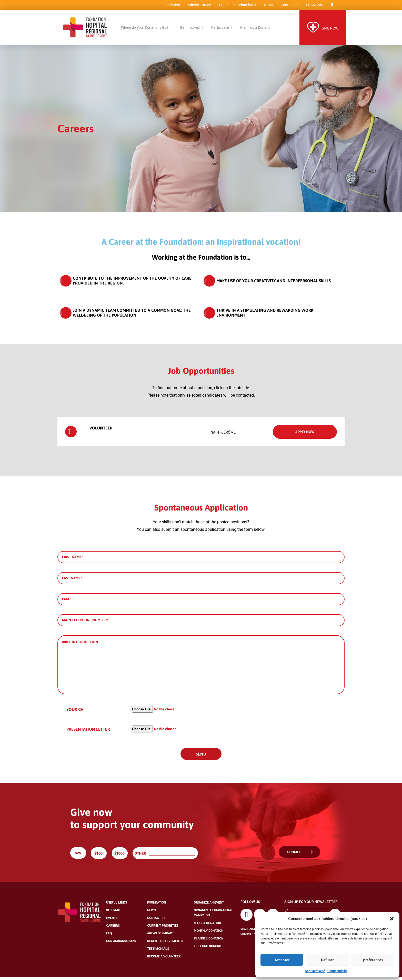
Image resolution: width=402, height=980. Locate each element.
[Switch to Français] (313, 6)
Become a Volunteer (164, 959)
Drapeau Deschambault (236, 6)
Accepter (282, 960)
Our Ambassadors (121, 944)
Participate (222, 31)
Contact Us (288, 6)
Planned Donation (209, 942)
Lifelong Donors (207, 949)
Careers (113, 929)
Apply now (305, 435)
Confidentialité (315, 971)
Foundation (169, 6)
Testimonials (158, 952)
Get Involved (192, 31)
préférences (373, 960)
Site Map (113, 913)
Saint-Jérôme (223, 435)
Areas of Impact (160, 936)
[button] (392, 919)
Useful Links (117, 906)
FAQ (109, 936)
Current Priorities (163, 929)
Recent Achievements (165, 944)
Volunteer (89, 431)
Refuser (327, 960)
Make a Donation (207, 926)
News (267, 6)
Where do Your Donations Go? (147, 31)
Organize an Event (209, 906)
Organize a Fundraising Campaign (213, 916)
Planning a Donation (258, 31)
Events (112, 921)
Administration (198, 6)
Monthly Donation (209, 934)
